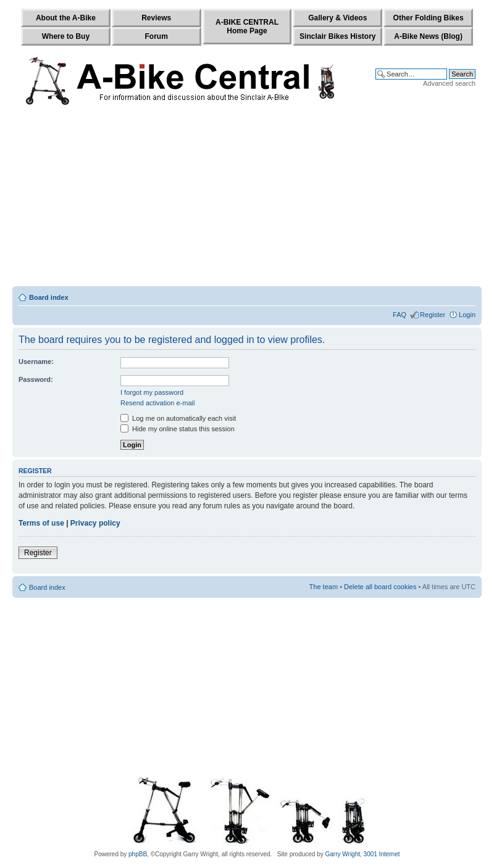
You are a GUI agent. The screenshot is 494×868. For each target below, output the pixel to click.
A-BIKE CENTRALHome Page (247, 27)
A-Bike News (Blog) (428, 36)
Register (433, 315)
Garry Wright (343, 854)
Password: (36, 379)
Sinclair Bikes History (337, 36)
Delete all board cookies (380, 587)
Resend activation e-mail (157, 403)
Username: (36, 362)
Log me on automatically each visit (178, 418)
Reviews (156, 18)
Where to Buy (66, 36)
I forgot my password (152, 392)
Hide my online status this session (178, 429)
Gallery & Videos (337, 18)
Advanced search (449, 83)
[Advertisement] (247, 199)
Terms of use (41, 523)
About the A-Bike (66, 18)
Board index (49, 297)
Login (467, 315)
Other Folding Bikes (429, 18)
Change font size (467, 295)
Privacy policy (95, 523)
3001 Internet (382, 854)
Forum (157, 36)
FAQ (400, 315)
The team (324, 587)
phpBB (138, 854)
